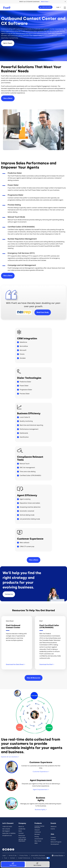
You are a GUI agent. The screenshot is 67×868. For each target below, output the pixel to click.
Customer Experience (40, 772)
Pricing (37, 837)
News (20, 831)
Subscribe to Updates (9, 833)
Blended (37, 834)
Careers (53, 837)
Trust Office (22, 838)
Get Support (6, 831)
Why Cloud (38, 841)
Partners (53, 840)
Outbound (38, 832)
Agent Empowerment (40, 790)
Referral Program (56, 842)
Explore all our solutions (9, 757)
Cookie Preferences (24, 858)
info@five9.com (7, 836)
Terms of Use (13, 856)
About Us (21, 827)
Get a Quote (6, 829)
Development (55, 844)
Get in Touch (8, 43)
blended (4, 36)
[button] (65, 2)
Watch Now (45, 2)
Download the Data (15, 664)
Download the (47, 664)
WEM (36, 843)
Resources (22, 836)
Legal (4, 856)
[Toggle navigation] (65, 8)
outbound (14, 36)
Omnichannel (39, 839)
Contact (9, 594)
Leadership (22, 829)
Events (53, 829)
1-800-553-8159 (46, 7)
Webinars (54, 827)
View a (8, 276)
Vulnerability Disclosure (38, 856)
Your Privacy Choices (40, 858)
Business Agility (40, 810)
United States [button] (59, 856)
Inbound (37, 830)
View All (34, 678)
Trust (6, 858)
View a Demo (8, 98)
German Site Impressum (22, 840)
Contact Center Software (39, 827)
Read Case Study (43, 312)
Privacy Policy (24, 856)
